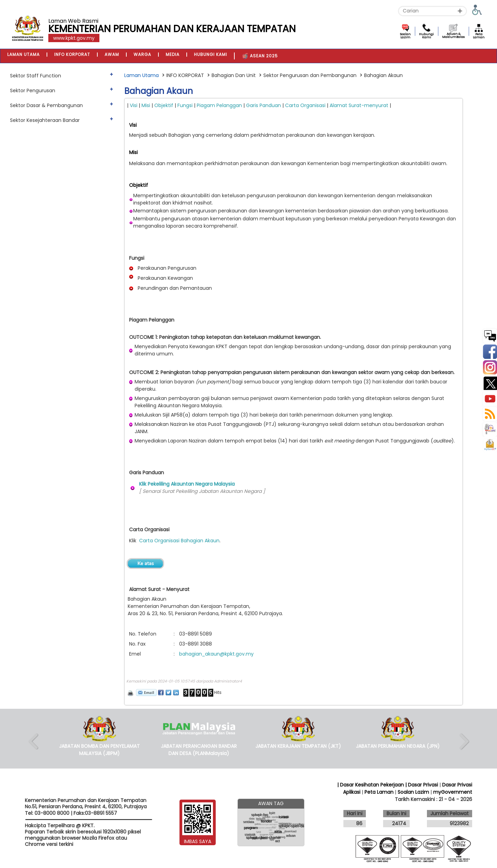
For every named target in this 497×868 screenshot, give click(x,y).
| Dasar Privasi (422, 785)
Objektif (164, 105)
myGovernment (453, 792)
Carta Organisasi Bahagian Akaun (179, 541)
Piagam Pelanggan (219, 105)
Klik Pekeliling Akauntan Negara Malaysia (187, 484)
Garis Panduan (264, 105)
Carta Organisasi (306, 105)
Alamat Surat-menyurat (360, 105)
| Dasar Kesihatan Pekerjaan (371, 785)
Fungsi (185, 105)
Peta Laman (479, 36)
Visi (134, 105)
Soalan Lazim (405, 36)
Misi (145, 105)
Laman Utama (142, 75)
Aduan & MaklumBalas (453, 35)
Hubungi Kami (426, 36)
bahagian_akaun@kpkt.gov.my (216, 654)
